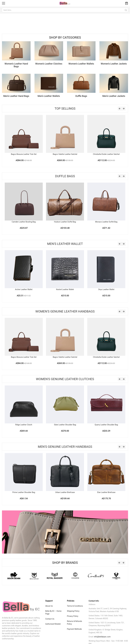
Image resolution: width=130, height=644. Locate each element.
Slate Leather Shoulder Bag (65, 425)
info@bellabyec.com (102, 637)
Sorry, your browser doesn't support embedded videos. (20, 23)
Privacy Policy (73, 616)
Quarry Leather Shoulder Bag (106, 425)
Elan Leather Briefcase (106, 492)
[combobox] (65, 10)
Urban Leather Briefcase (65, 492)
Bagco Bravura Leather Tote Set (24, 154)
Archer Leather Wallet (24, 289)
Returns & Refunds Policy (74, 623)
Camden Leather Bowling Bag (24, 222)
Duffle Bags (65, 176)
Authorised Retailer (53, 624)
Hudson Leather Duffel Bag (65, 222)
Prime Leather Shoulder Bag (24, 492)
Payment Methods (74, 629)
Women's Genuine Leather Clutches (65, 379)
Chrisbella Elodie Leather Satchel (106, 154)
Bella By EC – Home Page (53, 612)
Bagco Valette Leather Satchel (65, 154)
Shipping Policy (73, 611)
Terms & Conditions (75, 606)
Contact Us (50, 619)
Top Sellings (65, 109)
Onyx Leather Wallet (106, 289)
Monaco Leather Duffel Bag (106, 222)
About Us (49, 606)
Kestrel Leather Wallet (65, 289)
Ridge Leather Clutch (24, 425)
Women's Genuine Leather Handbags (65, 311)
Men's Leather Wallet (65, 244)
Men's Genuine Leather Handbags (65, 447)
